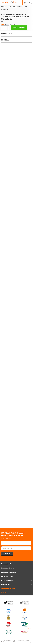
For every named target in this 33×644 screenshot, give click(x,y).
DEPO (3, 22)
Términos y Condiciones (6, 642)
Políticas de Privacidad (18, 642)
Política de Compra (28, 642)
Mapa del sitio (6, 584)
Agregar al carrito (19, 28)
